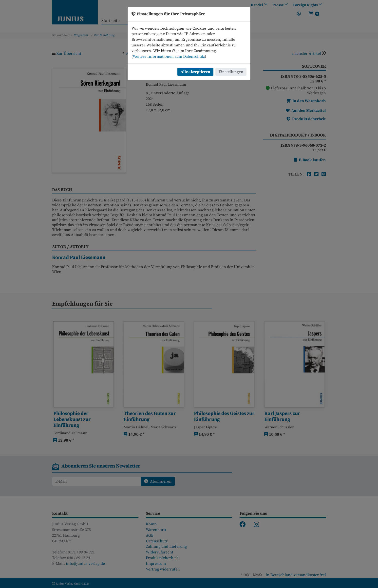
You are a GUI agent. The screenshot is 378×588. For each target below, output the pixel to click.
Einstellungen (231, 72)
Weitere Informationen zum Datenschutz (169, 57)
